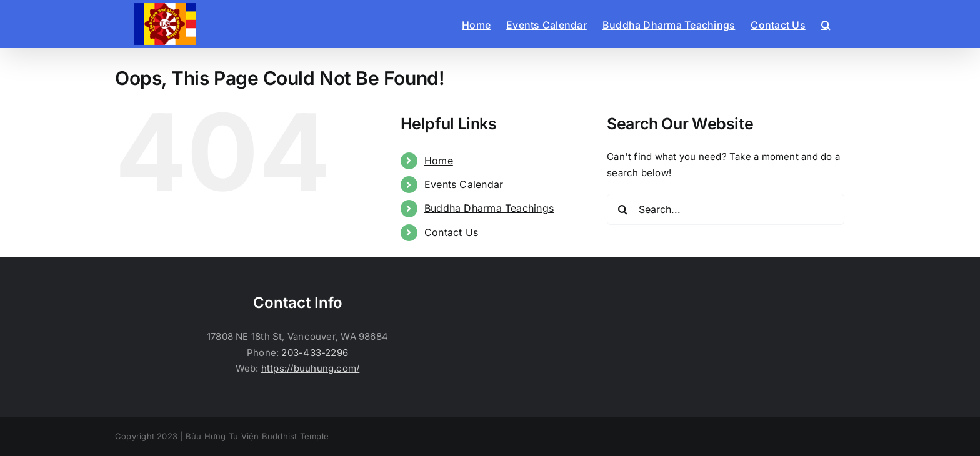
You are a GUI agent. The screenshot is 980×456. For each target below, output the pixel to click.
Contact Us (451, 232)
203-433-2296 (315, 353)
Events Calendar (464, 184)
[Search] (622, 209)
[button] (826, 24)
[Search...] (726, 209)
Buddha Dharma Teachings (489, 208)
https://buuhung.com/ (311, 368)
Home (439, 161)
